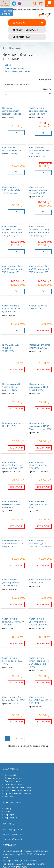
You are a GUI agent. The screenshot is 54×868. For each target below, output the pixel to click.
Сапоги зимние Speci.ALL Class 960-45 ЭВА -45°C (40, 700)
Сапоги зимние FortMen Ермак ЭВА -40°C (12, 661)
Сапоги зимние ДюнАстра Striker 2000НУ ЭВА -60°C (39, 622)
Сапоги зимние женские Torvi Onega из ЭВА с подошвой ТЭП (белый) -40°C (13, 231)
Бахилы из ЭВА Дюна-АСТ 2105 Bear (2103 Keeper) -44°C (13, 543)
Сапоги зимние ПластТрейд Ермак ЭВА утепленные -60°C (39, 662)
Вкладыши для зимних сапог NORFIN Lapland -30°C (40, 387)
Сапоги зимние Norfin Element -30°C (40, 581)
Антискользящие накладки (18, 71)
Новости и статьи (13, 784)
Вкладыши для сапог (15, 68)
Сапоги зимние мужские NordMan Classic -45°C (11, 504)
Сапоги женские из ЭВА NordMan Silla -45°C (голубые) (12, 190)
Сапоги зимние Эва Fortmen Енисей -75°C (13, 698)
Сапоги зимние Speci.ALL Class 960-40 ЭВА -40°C (13, 622)
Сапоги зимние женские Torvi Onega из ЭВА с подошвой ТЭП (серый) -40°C (40, 231)
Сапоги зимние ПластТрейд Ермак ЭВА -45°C (39, 465)
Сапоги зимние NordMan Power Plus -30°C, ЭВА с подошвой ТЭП (40, 152)
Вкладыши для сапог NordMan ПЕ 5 (13, 424)
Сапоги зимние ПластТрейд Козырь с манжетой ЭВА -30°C (13, 465)
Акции (8, 811)
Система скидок (12, 781)
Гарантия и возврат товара (18, 787)
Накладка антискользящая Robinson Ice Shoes (12, 111)
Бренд (8, 808)
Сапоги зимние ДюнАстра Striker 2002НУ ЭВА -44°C (12, 583)
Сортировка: (45, 80)
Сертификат (11, 815)
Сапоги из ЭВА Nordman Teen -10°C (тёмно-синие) (13, 150)
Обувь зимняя (15, 48)
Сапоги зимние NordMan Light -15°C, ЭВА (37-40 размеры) (40, 543)
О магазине (10, 775)
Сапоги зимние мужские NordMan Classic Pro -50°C (38, 190)
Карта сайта (11, 818)
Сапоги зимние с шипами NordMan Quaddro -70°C (11, 309)
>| (22, 738)
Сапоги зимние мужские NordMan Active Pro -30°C (38, 111)
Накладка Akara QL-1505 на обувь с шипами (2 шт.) (12, 387)
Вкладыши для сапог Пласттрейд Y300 (40, 346)
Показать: (46, 89)
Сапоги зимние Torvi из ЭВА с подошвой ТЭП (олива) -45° (13, 269)
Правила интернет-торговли (19, 793)
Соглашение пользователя (18, 790)
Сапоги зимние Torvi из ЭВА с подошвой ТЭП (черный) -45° (40, 269)
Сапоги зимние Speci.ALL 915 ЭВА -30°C (38, 504)
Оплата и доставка (14, 778)
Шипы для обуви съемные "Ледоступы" (11, 348)
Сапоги (8, 65)
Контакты (10, 797)
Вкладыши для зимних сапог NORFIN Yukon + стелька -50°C (40, 426)
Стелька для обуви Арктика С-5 (39, 307)
